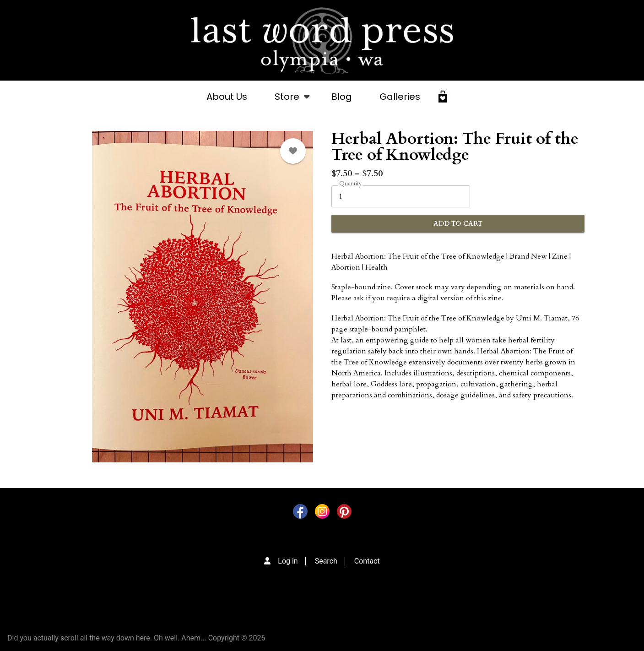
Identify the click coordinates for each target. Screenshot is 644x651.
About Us (227, 97)
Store (287, 101)
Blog (342, 97)
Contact (367, 561)
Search (326, 561)
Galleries (400, 97)
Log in (288, 561)
